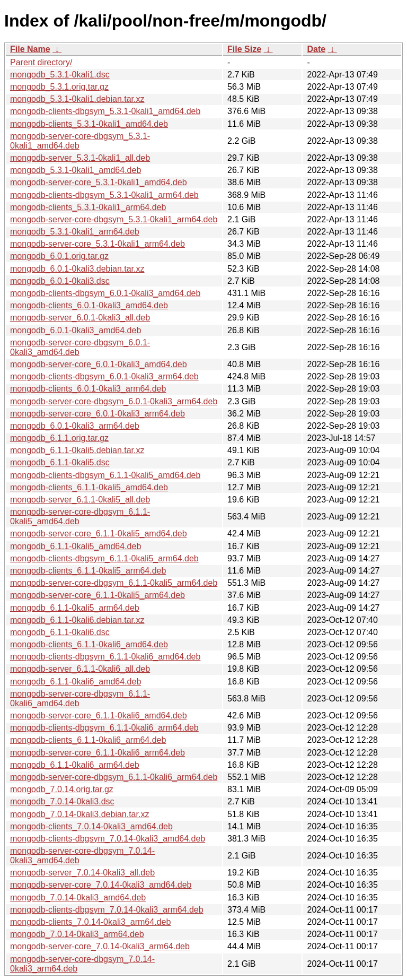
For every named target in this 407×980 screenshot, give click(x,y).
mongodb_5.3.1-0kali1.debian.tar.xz (77, 99)
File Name (30, 49)
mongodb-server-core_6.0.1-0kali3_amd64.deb (99, 364)
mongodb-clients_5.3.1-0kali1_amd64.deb (89, 124)
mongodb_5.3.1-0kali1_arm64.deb (75, 232)
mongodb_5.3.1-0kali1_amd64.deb (76, 170)
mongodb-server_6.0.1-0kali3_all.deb (80, 318)
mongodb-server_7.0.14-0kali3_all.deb (82, 873)
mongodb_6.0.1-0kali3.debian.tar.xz (77, 269)
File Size (244, 49)
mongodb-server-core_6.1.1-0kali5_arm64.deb (98, 595)
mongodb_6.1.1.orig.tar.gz (59, 438)
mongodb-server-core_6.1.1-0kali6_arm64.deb (98, 753)
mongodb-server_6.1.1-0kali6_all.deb (80, 669)
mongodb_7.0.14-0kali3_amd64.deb (78, 897)
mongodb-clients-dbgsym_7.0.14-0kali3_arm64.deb (107, 910)
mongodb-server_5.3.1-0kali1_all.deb (80, 158)
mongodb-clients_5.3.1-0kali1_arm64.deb (88, 207)
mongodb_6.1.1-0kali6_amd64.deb (76, 682)
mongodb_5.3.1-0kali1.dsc (60, 75)
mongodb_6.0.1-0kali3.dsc (60, 281)
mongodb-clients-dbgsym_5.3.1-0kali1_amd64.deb (105, 111)
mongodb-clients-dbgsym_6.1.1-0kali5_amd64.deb (105, 475)
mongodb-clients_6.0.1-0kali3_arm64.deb (88, 389)
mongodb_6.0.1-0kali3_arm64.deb (75, 426)
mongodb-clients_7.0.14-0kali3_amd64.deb (91, 826)
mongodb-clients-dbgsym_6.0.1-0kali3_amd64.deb (105, 293)
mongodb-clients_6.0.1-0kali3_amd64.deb (89, 305)
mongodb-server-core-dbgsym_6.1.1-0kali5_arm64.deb (114, 583)
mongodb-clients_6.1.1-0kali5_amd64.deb (89, 487)
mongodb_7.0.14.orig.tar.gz (62, 789)
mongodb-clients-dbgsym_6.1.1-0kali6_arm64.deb (104, 728)
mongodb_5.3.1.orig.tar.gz (59, 87)
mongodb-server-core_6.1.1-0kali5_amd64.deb (99, 534)
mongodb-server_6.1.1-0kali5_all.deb (80, 500)
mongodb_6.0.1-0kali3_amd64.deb (76, 330)
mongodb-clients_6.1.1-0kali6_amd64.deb (89, 644)
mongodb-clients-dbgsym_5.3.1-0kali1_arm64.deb (104, 195)
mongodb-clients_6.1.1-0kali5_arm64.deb (88, 571)
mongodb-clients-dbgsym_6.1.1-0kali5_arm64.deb (104, 558)
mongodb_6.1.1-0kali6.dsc (60, 632)
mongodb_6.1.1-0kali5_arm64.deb (75, 608)
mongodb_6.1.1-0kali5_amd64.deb (76, 546)
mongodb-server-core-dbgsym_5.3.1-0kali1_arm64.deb (114, 219)
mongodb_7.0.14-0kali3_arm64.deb (77, 934)
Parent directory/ (41, 62)
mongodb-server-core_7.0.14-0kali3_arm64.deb (100, 946)
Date (316, 49)
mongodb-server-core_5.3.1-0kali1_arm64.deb (98, 244)
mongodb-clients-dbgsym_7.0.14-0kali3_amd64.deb (108, 839)
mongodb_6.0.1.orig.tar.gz (59, 256)
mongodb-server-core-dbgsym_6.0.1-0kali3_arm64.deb (114, 401)
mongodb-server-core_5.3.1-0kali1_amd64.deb (99, 182)
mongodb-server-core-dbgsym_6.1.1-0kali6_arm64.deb (114, 777)
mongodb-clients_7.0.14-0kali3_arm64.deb (90, 922)
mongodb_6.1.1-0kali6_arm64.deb (75, 765)
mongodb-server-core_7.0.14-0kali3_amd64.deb (101, 885)
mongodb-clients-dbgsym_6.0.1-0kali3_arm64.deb (104, 376)
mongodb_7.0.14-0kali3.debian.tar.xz (79, 814)
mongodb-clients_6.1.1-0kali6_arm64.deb (88, 740)
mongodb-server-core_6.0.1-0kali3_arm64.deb (98, 414)
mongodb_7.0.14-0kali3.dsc (62, 801)
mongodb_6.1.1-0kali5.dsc (60, 462)
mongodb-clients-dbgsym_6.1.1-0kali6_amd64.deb (105, 657)
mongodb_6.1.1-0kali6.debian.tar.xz (77, 620)
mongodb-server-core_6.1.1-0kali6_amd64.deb (99, 716)
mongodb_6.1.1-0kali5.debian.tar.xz (77, 450)
